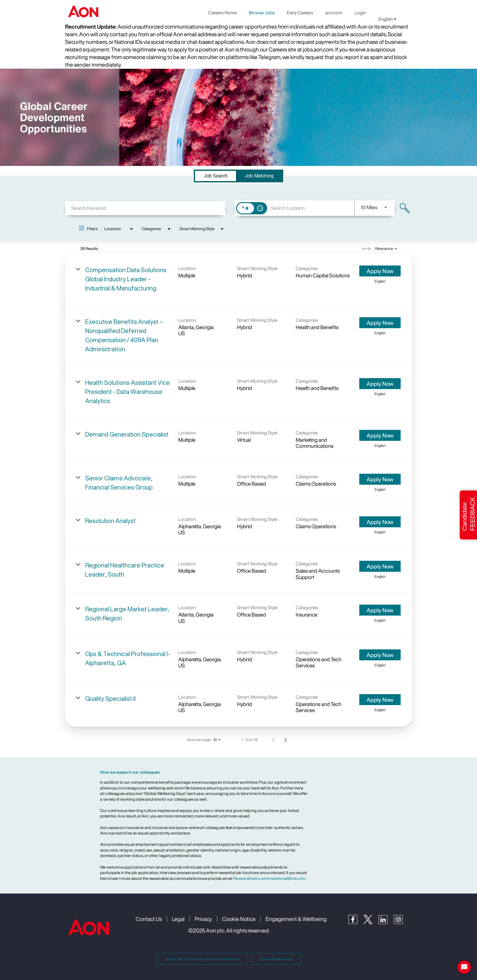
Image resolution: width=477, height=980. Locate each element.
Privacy (203, 919)
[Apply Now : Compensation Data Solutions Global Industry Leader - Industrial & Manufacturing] (380, 271)
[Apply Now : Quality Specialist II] (380, 700)
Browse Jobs (262, 12)
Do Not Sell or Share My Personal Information (202, 959)
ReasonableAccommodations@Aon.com (270, 878)
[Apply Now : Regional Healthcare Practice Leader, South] (380, 566)
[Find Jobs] (405, 208)
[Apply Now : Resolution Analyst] (380, 522)
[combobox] (145, 208)
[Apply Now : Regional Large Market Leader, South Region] (380, 610)
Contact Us (149, 919)
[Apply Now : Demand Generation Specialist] (380, 435)
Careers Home (222, 12)
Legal (178, 919)
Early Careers (300, 12)
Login (360, 12)
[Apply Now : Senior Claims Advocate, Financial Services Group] (380, 479)
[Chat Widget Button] (464, 967)
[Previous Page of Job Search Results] (273, 740)
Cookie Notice (239, 919)
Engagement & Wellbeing (296, 919)
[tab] (216, 176)
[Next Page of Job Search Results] (286, 740)
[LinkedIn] (386, 923)
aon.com (334, 12)
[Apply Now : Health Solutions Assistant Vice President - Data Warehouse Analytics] (380, 384)
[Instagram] (401, 923)
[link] (238, 279)
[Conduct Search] (405, 208)
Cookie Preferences (276, 959)
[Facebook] (356, 922)
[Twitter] (371, 922)
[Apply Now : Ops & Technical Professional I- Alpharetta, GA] (380, 655)
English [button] (387, 19)
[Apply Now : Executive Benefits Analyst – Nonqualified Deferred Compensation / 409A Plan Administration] (380, 323)
